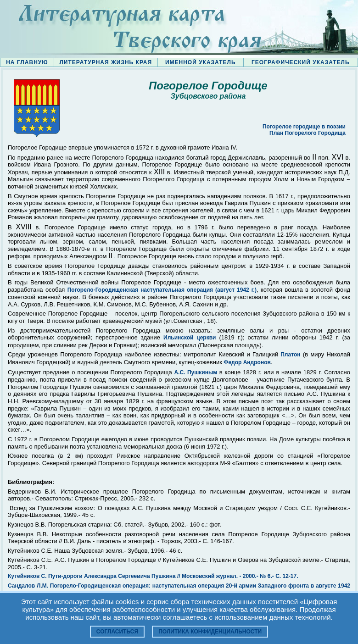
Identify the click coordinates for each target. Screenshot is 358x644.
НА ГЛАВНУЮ (27, 62)
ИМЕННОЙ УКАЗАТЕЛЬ (201, 62)
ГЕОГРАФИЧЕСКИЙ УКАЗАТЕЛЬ (301, 62)
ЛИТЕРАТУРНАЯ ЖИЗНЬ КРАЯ (106, 62)
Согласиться (117, 632)
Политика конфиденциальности (210, 632)
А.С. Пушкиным (196, 372)
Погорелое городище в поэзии (304, 127)
